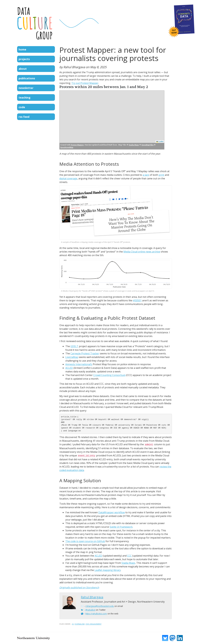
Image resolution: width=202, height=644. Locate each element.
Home (22, 49)
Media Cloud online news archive (142, 252)
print (161, 175)
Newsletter (26, 88)
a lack (146, 175)
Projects (24, 59)
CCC (129, 556)
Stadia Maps (128, 563)
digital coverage (68, 178)
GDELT (74, 346)
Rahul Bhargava (92, 597)
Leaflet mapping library (108, 570)
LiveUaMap (72, 357)
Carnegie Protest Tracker (85, 353)
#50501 (137, 300)
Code (22, 107)
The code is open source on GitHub (85, 541)
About (23, 69)
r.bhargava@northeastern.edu (100, 606)
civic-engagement (94, 624)
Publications (27, 78)
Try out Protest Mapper (85, 83)
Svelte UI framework (121, 527)
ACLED (69, 368)
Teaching (25, 97)
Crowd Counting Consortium (109, 375)
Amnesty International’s (79, 364)
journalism (80, 624)
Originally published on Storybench (79, 588)
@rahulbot (90, 610)
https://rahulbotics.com (96, 614)
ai (73, 624)
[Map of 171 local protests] (112, 117)
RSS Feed (24, 117)
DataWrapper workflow (112, 512)
